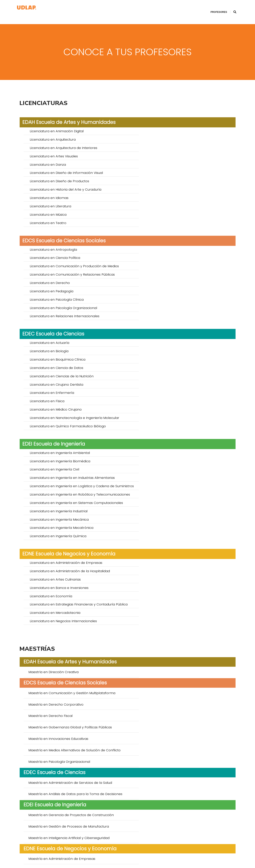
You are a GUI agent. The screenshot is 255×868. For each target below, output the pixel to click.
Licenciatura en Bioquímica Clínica (58, 249)
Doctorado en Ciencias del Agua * (168, 800)
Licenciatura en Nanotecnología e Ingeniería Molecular (185, 272)
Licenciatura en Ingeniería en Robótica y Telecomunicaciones (173, 323)
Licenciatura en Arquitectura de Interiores (64, 129)
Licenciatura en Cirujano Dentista (167, 257)
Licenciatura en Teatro (159, 159)
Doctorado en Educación (50, 748)
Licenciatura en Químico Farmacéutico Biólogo (68, 279)
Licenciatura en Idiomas (49, 152)
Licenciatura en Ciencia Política (166, 185)
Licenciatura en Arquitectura (164, 122)
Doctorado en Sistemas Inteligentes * (60, 807)
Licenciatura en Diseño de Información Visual (177, 137)
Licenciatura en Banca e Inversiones (170, 381)
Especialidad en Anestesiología (55, 667)
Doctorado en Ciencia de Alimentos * (60, 800)
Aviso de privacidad (164, 856)
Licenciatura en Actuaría (50, 242)
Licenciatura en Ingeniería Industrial (170, 333)
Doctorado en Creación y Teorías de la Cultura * (69, 722)
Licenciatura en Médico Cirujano (56, 272)
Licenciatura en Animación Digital (57, 122)
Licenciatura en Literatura (161, 152)
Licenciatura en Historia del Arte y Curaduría (176, 144)
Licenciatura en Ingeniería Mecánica (59, 340)
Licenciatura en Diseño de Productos (59, 144)
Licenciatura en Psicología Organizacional (174, 208)
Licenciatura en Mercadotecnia (55, 401)
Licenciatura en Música (48, 159)
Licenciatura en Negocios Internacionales (174, 401)
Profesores (214, 7)
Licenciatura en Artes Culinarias (55, 381)
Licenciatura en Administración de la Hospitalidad (181, 374)
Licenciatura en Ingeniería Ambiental (60, 305)
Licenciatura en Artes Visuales (165, 129)
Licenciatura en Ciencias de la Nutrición (62, 257)
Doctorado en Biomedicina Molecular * (61, 774)
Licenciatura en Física (158, 264)
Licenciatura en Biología (160, 242)
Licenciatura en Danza (48, 137)
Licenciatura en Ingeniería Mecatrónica (172, 340)
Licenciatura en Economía (51, 389)
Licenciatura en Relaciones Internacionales (65, 216)
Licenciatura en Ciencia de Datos (167, 249)
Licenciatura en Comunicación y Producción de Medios (74, 193)
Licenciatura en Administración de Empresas (66, 374)
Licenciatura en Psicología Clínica (57, 208)
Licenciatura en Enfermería (52, 264)
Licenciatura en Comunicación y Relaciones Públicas (183, 193)
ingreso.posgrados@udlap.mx (112, 856)
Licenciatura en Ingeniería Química (58, 348)
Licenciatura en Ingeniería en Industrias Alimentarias (183, 313)
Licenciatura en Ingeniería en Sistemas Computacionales (76, 333)
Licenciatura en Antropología (53, 185)
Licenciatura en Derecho (50, 201)
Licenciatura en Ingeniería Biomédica (171, 305)
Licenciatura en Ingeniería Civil (54, 313)
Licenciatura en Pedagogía (162, 201)
